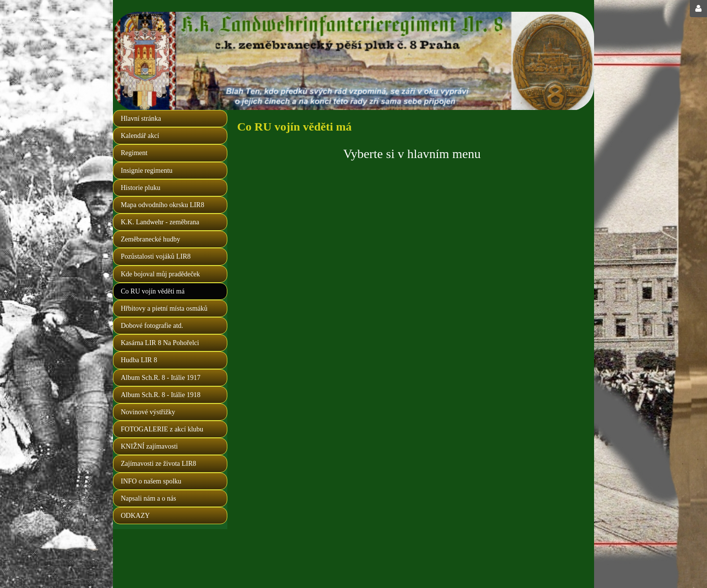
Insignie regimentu (147, 171)
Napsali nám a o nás (149, 498)
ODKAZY (135, 516)
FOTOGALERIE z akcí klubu (162, 429)
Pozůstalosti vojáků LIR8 (156, 256)
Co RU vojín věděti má (153, 291)
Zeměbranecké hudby (150, 239)
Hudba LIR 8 (139, 360)
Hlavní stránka (141, 119)
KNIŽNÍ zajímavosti (149, 446)
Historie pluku (141, 188)
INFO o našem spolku (151, 481)
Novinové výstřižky (148, 412)
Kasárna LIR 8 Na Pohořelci (160, 343)
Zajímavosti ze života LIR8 (159, 464)
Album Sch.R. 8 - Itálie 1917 (161, 378)
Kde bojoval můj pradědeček (160, 274)
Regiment (134, 153)
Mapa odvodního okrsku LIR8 (163, 205)
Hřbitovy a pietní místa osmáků (164, 308)
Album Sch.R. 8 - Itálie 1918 (161, 395)
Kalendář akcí (140, 136)
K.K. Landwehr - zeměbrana (160, 222)
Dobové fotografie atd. (152, 326)
